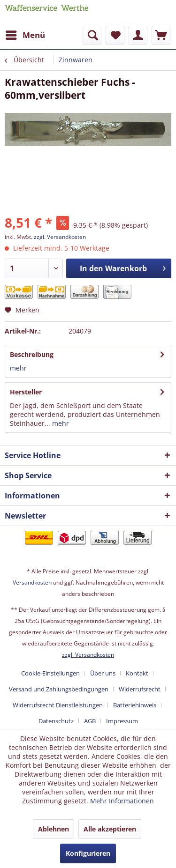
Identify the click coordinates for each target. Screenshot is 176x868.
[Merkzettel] (115, 35)
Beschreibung (32, 354)
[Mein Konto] (138, 35)
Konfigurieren (88, 853)
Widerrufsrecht (140, 689)
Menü (25, 34)
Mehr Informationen (122, 801)
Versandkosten (32, 582)
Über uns (103, 673)
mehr (18, 368)
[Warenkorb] (161, 35)
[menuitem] (25, 35)
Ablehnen (54, 829)
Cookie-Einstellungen (50, 673)
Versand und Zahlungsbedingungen (59, 689)
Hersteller (26, 392)
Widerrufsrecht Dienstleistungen (58, 705)
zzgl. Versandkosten (60, 237)
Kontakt (137, 673)
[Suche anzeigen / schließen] (92, 35)
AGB (90, 721)
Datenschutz (56, 721)
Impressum (122, 721)
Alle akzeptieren (110, 829)
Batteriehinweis (135, 705)
